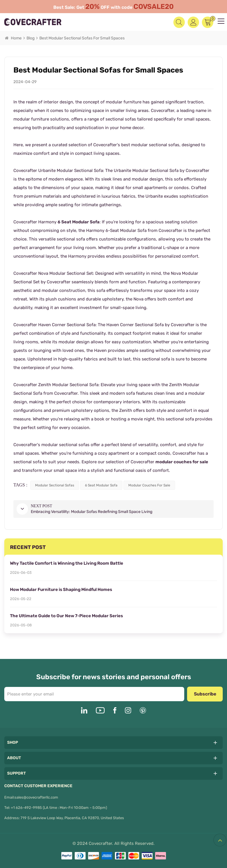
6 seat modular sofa (101, 485)
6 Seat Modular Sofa (79, 222)
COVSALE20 (154, 7)
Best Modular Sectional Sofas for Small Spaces (82, 38)
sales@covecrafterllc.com (36, 797)
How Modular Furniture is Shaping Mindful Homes (61, 590)
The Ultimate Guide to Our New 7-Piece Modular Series (66, 616)
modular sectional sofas (55, 485)
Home (13, 38)
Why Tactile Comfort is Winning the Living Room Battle (67, 563)
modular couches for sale (182, 462)
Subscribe (205, 694)
